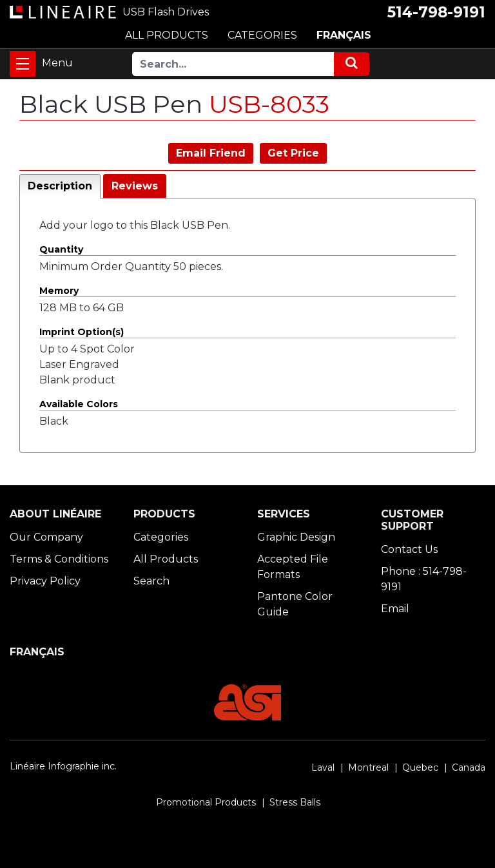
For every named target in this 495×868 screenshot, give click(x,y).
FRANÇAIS (344, 35)
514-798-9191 (436, 12)
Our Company (46, 537)
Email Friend (211, 153)
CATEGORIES (262, 35)
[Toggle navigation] (23, 64)
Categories (161, 537)
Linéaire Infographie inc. (63, 766)
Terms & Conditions (59, 559)
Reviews (135, 186)
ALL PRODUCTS (167, 35)
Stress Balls (295, 802)
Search (151, 581)
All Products (166, 559)
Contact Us (409, 549)
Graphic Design (296, 537)
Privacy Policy (45, 581)
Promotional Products (206, 802)
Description (60, 186)
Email (395, 609)
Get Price (293, 153)
